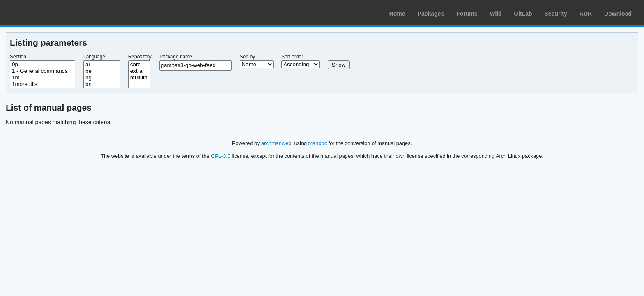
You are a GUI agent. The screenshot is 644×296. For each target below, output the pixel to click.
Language (94, 57)
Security (556, 14)
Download (618, 14)
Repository (140, 57)
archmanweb (276, 143)
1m (43, 78)
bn (102, 84)
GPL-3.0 (221, 156)
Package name (176, 57)
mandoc (318, 143)
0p (43, 65)
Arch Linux (45, 12)
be (102, 71)
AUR (586, 14)
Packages (431, 14)
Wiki (496, 14)
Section (18, 57)
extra (139, 71)
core (139, 65)
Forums (467, 14)
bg (102, 78)
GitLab (523, 14)
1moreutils (43, 84)
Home (397, 14)
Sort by (248, 57)
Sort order (292, 57)
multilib (139, 78)
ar (102, 65)
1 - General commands (43, 71)
